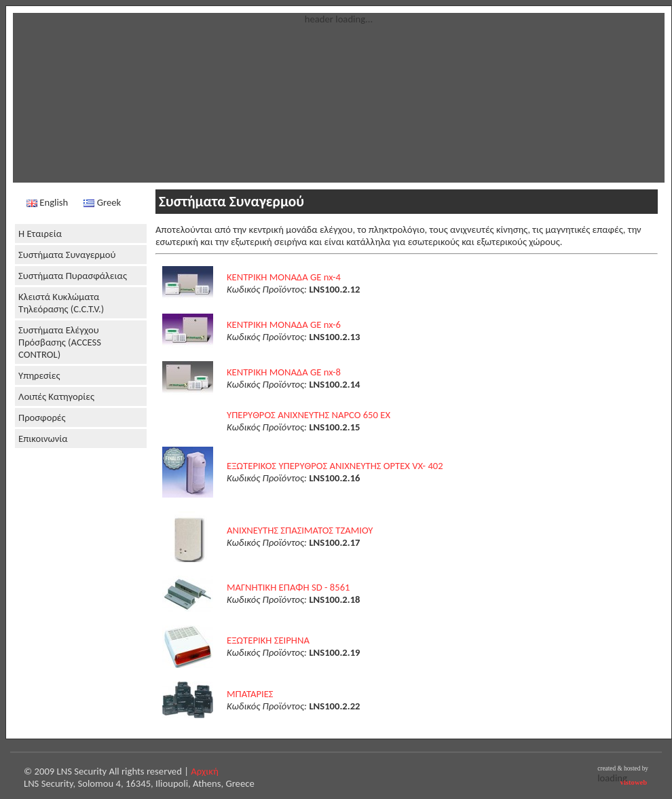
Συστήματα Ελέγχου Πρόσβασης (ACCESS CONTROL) (60, 342)
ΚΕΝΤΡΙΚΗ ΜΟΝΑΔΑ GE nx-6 (284, 324)
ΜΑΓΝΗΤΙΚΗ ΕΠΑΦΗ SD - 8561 (288, 587)
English (47, 202)
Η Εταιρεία (40, 234)
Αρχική (205, 771)
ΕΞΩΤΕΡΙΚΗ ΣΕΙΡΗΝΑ (268, 640)
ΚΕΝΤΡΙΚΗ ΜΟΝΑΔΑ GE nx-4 (284, 277)
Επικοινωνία (43, 439)
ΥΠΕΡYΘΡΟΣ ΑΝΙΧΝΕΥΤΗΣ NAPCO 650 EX (309, 415)
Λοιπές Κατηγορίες (56, 396)
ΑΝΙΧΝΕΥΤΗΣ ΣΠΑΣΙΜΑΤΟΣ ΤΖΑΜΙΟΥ (300, 530)
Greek (102, 202)
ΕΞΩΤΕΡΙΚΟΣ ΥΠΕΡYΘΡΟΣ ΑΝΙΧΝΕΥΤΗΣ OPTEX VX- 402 (335, 466)
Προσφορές (42, 417)
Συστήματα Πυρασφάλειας (73, 276)
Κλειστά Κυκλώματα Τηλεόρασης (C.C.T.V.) (61, 303)
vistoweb (634, 782)
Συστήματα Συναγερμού (67, 255)
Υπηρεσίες (39, 375)
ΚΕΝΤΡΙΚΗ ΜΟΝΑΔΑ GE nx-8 (284, 372)
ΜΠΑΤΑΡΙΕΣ (250, 694)
